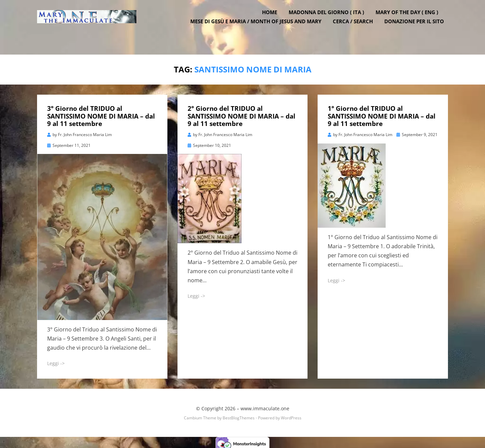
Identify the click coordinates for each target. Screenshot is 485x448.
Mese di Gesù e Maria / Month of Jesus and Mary (260, 30)
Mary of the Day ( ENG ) (411, 21)
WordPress (291, 415)
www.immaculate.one (265, 406)
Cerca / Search (357, 30)
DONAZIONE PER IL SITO (418, 30)
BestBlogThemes (239, 415)
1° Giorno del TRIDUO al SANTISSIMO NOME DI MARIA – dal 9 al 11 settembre (382, 114)
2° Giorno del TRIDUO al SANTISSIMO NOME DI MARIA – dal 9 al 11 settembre (241, 114)
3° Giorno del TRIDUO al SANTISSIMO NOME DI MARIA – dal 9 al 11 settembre (101, 114)
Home (274, 21)
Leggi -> (56, 361)
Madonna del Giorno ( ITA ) (330, 21)
